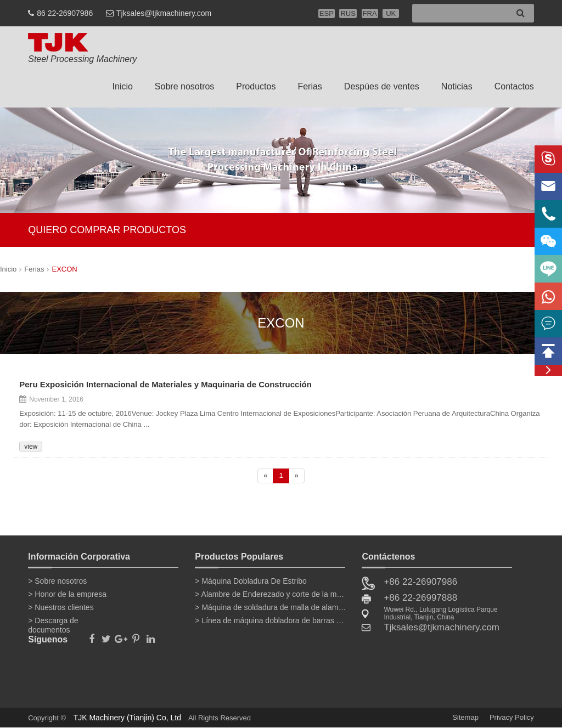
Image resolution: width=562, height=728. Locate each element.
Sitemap (465, 717)
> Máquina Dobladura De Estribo (251, 581)
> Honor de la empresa (67, 594)
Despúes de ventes (382, 86)
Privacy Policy (512, 717)
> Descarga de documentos (53, 623)
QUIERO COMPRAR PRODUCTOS (107, 230)
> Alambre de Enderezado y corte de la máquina (271, 594)
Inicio (122, 86)
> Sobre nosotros (57, 581)
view (31, 447)
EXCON (64, 269)
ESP (327, 13)
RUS (348, 13)
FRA (370, 13)
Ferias (310, 86)
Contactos (514, 86)
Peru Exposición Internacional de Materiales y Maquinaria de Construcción (165, 385)
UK (391, 13)
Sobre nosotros (185, 86)
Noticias (457, 86)
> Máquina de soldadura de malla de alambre (271, 607)
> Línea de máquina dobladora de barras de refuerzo (271, 620)
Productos (256, 86)
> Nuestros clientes (61, 607)
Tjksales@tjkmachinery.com (164, 13)
